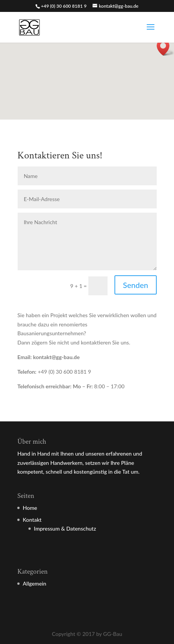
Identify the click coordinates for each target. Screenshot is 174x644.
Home (30, 508)
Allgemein (34, 583)
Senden (136, 285)
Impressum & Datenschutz (65, 528)
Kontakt (32, 520)
